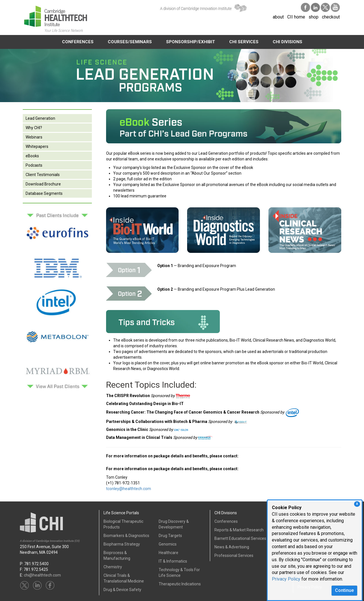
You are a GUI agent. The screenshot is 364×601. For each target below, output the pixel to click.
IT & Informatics (173, 561)
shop (314, 17)
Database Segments (44, 193)
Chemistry (113, 567)
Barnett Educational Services (240, 538)
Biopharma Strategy (122, 544)
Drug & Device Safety (122, 590)
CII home (296, 17)
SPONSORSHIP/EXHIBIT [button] (191, 42)
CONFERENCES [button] (78, 42)
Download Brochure (43, 184)
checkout (331, 17)
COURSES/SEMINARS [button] (130, 42)
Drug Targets (170, 536)
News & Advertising (232, 547)
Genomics (168, 544)
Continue (344, 590)
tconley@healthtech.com (129, 489)
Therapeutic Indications (180, 584)
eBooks (32, 156)
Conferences (226, 521)
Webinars (34, 137)
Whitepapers (37, 146)
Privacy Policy (286, 579)
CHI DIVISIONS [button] (288, 42)
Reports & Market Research (239, 530)
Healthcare (168, 553)
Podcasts (34, 165)
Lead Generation (40, 118)
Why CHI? (34, 128)
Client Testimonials (43, 175)
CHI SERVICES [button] (244, 42)
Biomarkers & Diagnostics (126, 536)
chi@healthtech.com (42, 575)
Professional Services (234, 555)
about (278, 17)
